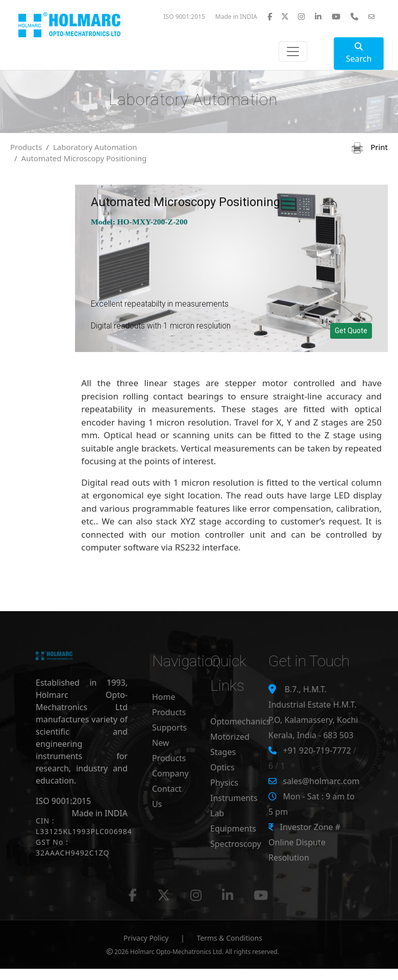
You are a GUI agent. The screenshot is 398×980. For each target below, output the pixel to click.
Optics (222, 767)
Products (26, 147)
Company (170, 773)
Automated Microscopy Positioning (84, 158)
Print (370, 147)
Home (164, 697)
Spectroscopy (236, 844)
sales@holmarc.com (321, 781)
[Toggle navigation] (293, 52)
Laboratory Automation (95, 147)
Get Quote (351, 331)
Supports (169, 727)
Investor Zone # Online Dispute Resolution (304, 842)
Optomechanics (240, 721)
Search (359, 53)
